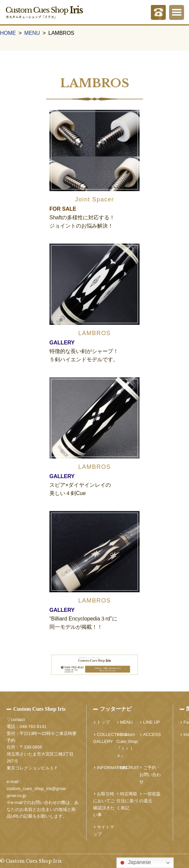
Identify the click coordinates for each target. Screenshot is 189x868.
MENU (32, 33)
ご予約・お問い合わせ (150, 775)
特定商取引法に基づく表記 (127, 801)
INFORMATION (112, 768)
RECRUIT (130, 768)
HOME (8, 33)
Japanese (135, 863)
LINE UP (152, 722)
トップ (103, 722)
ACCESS (152, 734)
